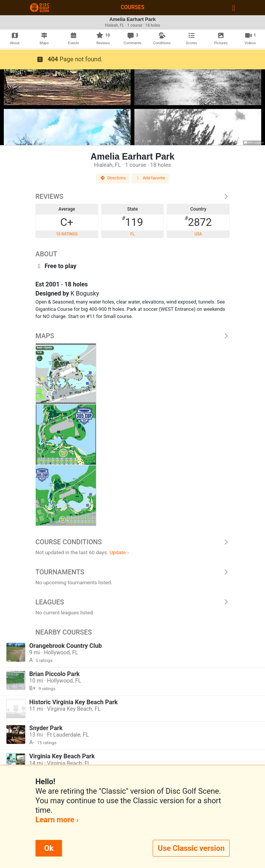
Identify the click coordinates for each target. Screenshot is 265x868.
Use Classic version (191, 848)
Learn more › (57, 820)
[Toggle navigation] (234, 8)
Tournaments (132, 572)
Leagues (132, 602)
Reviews (132, 197)
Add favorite (150, 178)
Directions (113, 178)
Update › (119, 552)
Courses (132, 7)
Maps (132, 336)
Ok (49, 848)
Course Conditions (132, 542)
